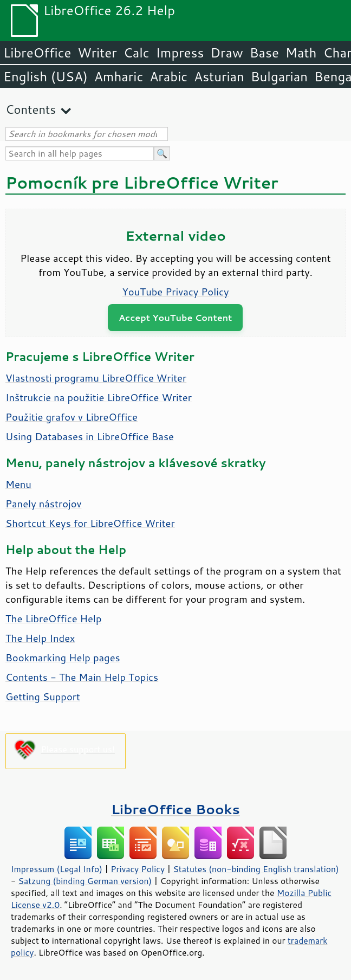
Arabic (168, 76)
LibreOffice (37, 53)
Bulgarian (279, 76)
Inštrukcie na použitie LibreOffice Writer (99, 397)
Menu (18, 484)
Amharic (119, 76)
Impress (180, 53)
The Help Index (40, 638)
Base (264, 53)
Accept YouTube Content (175, 317)
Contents (31, 109)
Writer (97, 53)
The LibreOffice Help (53, 618)
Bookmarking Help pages (63, 657)
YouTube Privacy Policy (176, 292)
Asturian (219, 76)
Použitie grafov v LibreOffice (71, 417)
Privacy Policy (138, 869)
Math (301, 53)
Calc (136, 53)
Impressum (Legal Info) (57, 869)
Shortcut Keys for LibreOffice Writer (90, 523)
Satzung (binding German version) (85, 881)
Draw (226, 53)
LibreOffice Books (175, 809)
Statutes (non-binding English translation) (256, 869)
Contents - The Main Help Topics (82, 677)
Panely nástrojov (44, 504)
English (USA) (45, 76)
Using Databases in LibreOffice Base (90, 436)
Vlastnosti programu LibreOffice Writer (96, 378)
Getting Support (43, 697)
